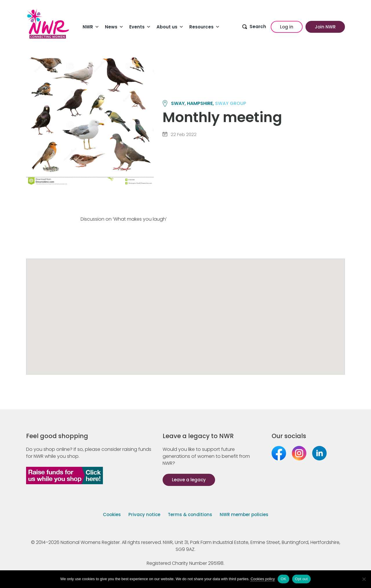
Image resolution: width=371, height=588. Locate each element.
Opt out (301, 579)
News (114, 27)
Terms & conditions (190, 514)
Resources (204, 27)
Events (140, 27)
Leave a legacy (189, 480)
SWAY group (231, 103)
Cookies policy (263, 579)
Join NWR (325, 27)
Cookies (112, 514)
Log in (287, 27)
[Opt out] (364, 579)
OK (283, 579)
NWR (91, 27)
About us (170, 27)
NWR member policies (244, 514)
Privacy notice (144, 514)
